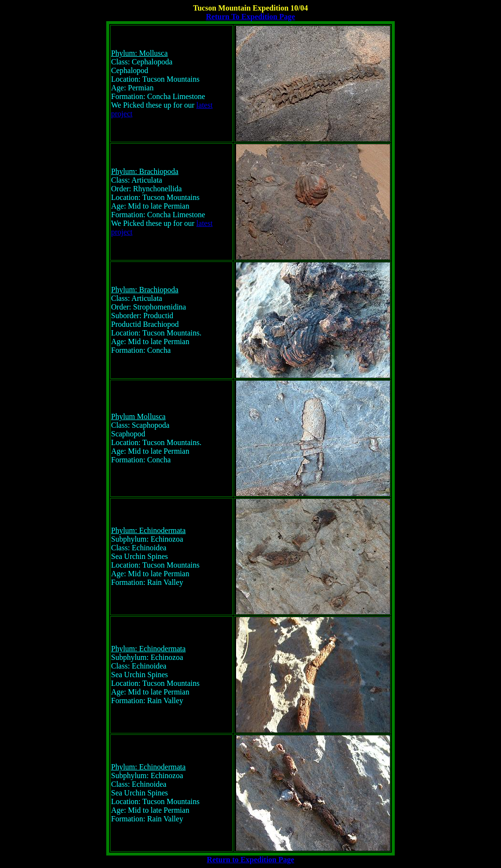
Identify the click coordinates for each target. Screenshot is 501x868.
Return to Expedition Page (250, 860)
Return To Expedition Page (250, 17)
